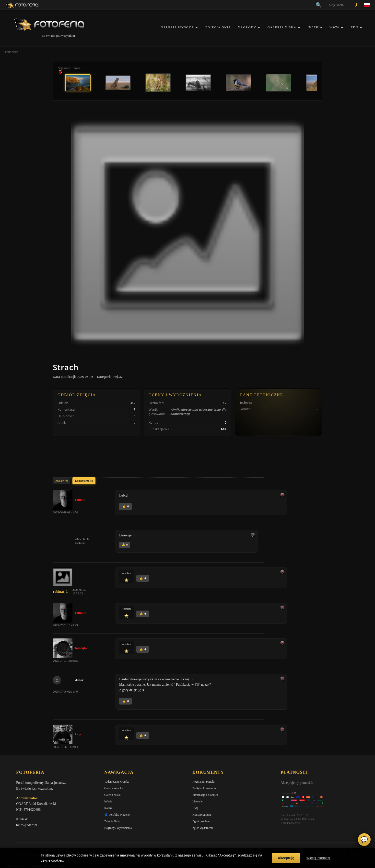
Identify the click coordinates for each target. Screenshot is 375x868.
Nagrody (247, 27)
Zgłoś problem (201, 821)
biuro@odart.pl (27, 825)
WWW (334, 27)
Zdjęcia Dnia (218, 27)
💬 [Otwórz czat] (364, 840)
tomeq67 (81, 648)
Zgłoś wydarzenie (203, 828)
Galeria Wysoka (177, 27)
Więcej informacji (318, 858)
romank (81, 500)
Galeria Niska (282, 27)
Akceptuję (286, 858)
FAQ (195, 808)
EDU (355, 27)
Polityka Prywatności (205, 788)
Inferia (315, 27)
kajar (79, 734)
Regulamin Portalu (203, 782)
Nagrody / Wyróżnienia (118, 828)
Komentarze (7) (84, 481)
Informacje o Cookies (205, 795)
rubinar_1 (60, 592)
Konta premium (202, 815)
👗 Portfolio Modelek (117, 815)
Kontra (108, 808)
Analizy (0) (61, 481)
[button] (197, 28)
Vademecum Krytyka (117, 782)
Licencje (197, 801)
